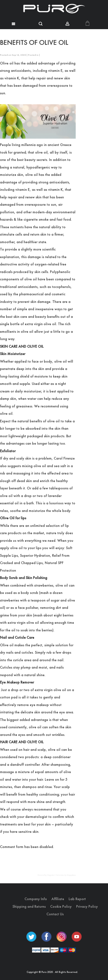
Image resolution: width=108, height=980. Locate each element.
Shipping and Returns (29, 906)
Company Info (36, 899)
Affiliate (58, 899)
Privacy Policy (87, 906)
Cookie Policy (61, 906)
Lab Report (77, 899)
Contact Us (55, 914)
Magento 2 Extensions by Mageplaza (61, 875)
